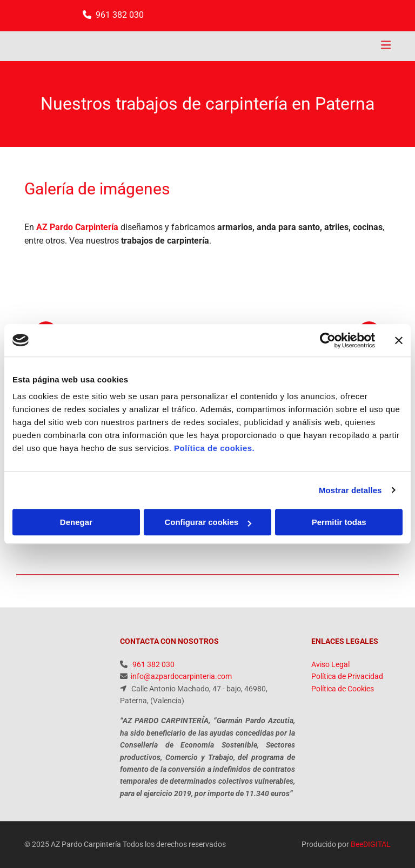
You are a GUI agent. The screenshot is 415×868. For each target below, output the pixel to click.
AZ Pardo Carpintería (77, 227)
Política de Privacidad (347, 676)
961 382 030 (120, 15)
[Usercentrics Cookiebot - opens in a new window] (328, 340)
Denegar (76, 522)
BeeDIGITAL (371, 844)
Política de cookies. (214, 448)
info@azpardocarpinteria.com (181, 676)
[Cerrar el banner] (399, 340)
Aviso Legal (330, 664)
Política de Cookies (343, 689)
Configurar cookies (208, 522)
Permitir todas (339, 522)
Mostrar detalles (350, 490)
